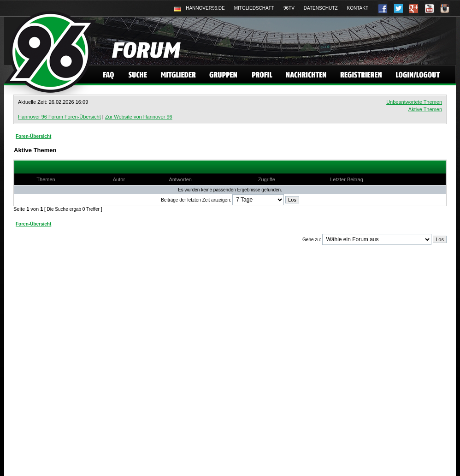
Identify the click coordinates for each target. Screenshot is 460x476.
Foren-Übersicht (33, 136)
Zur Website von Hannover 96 (139, 117)
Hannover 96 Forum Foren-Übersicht (59, 117)
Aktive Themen (425, 109)
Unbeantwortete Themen (414, 102)
